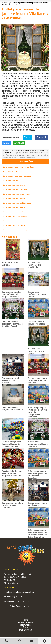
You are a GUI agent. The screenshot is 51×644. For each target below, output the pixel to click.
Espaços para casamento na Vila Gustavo (36, 351)
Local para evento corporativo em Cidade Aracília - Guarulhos (12, 324)
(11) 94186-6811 (22, 602)
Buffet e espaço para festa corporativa (17, 176)
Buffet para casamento (11, 180)
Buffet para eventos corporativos (15, 216)
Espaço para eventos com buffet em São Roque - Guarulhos (12, 294)
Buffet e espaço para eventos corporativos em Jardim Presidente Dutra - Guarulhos (38, 534)
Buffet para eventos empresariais (15, 221)
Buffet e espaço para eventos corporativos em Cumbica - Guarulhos (37, 475)
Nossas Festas (26, 622)
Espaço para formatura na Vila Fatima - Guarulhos (12, 505)
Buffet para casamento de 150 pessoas (17, 203)
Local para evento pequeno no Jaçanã (37, 323)
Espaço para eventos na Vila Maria (37, 504)
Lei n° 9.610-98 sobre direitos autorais (22, 157)
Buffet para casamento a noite (14, 198)
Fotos (25, 627)
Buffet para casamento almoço (14, 185)
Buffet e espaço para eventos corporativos (18, 167)
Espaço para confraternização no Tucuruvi (37, 294)
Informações (26, 161)
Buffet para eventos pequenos (14, 225)
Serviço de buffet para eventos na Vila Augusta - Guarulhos (12, 473)
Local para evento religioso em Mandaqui (12, 408)
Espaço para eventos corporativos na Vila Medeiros (37, 380)
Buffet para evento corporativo (14, 212)
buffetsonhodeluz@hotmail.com (22, 592)
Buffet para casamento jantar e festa (16, 194)
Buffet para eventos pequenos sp (15, 230)
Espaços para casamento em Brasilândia (34, 265)
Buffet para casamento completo (15, 189)
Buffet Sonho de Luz (19, 606)
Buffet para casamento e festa (14, 207)
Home (26, 620)
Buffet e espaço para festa (13, 172)
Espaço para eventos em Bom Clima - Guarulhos (12, 380)
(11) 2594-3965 (18, 597)
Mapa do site (26, 630)
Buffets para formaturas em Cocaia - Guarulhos (38, 444)
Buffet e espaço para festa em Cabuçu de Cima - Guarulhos (11, 444)
